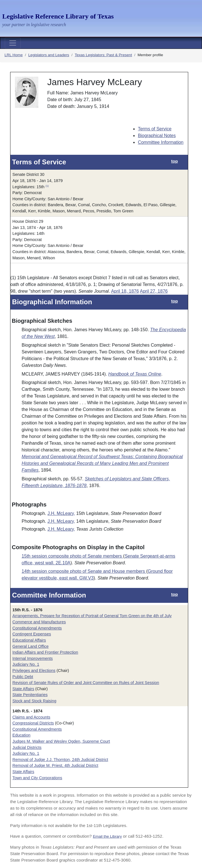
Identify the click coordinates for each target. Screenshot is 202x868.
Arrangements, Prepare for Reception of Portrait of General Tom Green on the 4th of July (92, 616)
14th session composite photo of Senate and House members (84, 571)
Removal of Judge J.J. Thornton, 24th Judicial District (60, 760)
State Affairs (23, 689)
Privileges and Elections (34, 671)
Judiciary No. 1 (26, 664)
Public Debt (23, 677)
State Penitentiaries (30, 695)
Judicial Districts (27, 747)
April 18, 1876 (125, 291)
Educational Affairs (29, 640)
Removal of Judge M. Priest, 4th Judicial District (55, 765)
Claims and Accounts (31, 717)
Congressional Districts (33, 723)
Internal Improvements (33, 658)
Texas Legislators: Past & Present (103, 55)
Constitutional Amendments (37, 628)
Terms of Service (155, 129)
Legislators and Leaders (49, 55)
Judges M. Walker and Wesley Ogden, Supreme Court (61, 741)
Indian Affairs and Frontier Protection (45, 652)
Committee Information (161, 142)
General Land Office (31, 646)
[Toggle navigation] (13, 43)
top (174, 161)
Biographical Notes (157, 136)
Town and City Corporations (37, 778)
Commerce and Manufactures (39, 622)
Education (21, 735)
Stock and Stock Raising (34, 701)
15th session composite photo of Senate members (72, 556)
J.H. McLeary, (61, 513)
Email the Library (107, 836)
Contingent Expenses (32, 634)
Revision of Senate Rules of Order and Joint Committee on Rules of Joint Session (86, 683)
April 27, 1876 (154, 291)
